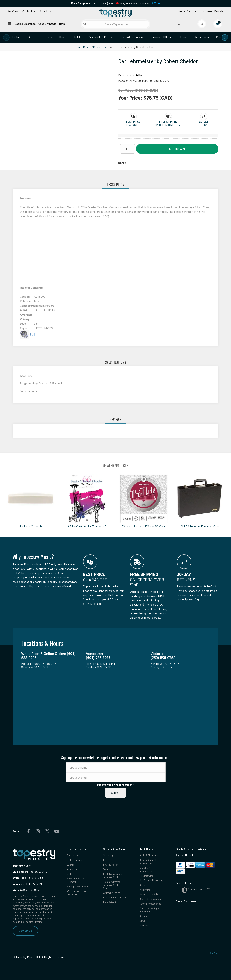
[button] (133, 122)
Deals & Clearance (25, 24)
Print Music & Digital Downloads (150, 910)
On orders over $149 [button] (168, 125)
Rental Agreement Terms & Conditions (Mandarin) (113, 885)
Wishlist (71, 865)
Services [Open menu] (13, 11)
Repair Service (187, 11)
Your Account (74, 869)
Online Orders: (21, 872)
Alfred (140, 75)
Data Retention (111, 902)
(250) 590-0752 (26, 890)
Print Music (83, 47)
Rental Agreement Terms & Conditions (113, 875)
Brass (184, 37)
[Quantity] (128, 149)
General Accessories (150, 904)
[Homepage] (115, 13)
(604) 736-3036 (28, 884)
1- (30, 872)
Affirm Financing (112, 893)
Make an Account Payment (76, 880)
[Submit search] (85, 24)
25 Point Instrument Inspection (77, 893)
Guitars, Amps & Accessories (148, 862)
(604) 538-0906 (28, 878)
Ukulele (77, 37)
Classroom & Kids (149, 894)
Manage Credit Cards (78, 886)
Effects (47, 37)
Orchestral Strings (162, 37)
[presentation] (6, 37)
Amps (32, 37)
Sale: (23, 391)
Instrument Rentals (212, 11)
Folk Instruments (148, 876)
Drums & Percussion (132, 37)
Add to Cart (177, 149)
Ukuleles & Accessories (146, 869)
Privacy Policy (111, 865)
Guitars (17, 37)
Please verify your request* (115, 784)
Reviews (144, 925)
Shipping (108, 855)
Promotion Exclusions (115, 897)
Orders (71, 874)
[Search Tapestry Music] (116, 24)
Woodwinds (202, 37)
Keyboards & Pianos (101, 37)
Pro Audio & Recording (151, 880)
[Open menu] (9, 24)
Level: (24, 376)
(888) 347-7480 (39, 872)
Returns (107, 860)
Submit (115, 793)
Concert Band (101, 47)
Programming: (29, 383)
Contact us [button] (29, 11)
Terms (106, 869)
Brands (143, 916)
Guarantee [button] (133, 125)
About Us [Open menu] (45, 11)
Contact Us (25, 931)
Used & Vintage (47, 24)
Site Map (214, 953)
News (62, 24)
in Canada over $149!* (93, 3)
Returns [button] (204, 125)
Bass (62, 37)
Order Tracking (75, 860)
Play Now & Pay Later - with (140, 3)
